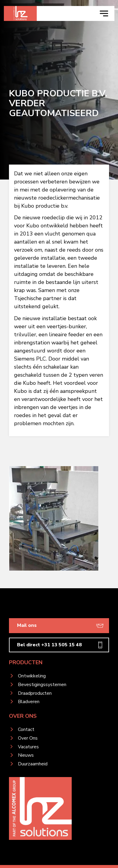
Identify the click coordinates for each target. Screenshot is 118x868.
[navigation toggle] (104, 13)
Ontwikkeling (32, 676)
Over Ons (28, 738)
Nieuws (26, 755)
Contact (26, 729)
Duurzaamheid (33, 764)
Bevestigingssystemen (42, 685)
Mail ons (27, 625)
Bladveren (29, 702)
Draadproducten (35, 693)
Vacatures (28, 747)
